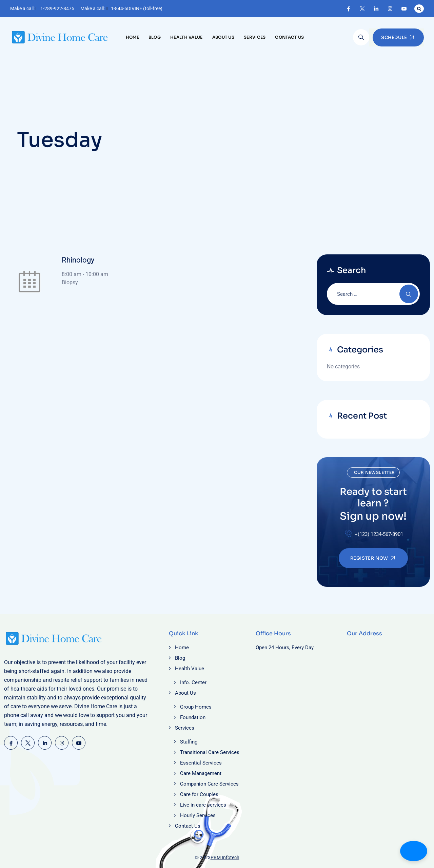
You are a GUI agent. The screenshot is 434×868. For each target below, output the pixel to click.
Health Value (186, 37)
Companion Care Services (209, 784)
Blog (155, 37)
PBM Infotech (225, 857)
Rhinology (78, 260)
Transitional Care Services (210, 752)
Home (132, 37)
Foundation (193, 717)
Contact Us (289, 37)
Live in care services (203, 805)
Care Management (201, 773)
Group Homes (196, 707)
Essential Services (201, 763)
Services (255, 37)
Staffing (189, 742)
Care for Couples (199, 794)
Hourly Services (198, 815)
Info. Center (193, 682)
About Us (223, 37)
